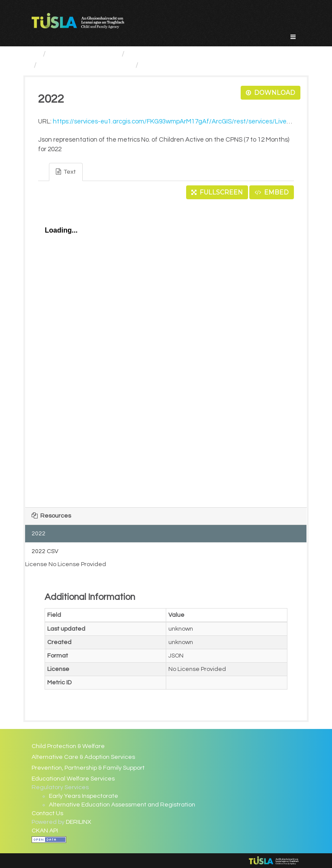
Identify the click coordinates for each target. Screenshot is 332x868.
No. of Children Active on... (86, 65)
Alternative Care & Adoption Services (83, 757)
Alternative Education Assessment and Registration (122, 805)
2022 (151, 65)
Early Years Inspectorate (84, 796)
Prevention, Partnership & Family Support (88, 768)
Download (271, 93)
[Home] (35, 54)
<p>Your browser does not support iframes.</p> (166, 351)
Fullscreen (217, 192)
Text (66, 172)
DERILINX (79, 822)
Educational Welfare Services (73, 779)
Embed (272, 192)
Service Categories (84, 54)
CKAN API (45, 831)
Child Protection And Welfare (180, 54)
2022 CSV (45, 551)
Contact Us (47, 813)
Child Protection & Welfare (68, 746)
